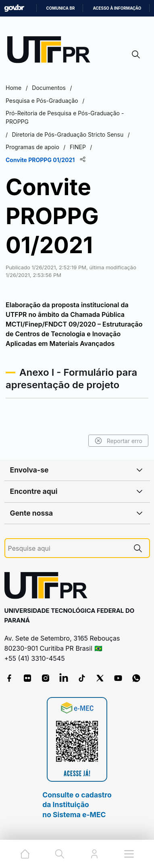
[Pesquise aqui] (67, 548)
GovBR (14, 8)
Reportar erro (118, 441)
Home (14, 88)
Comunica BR (61, 8)
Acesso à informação (117, 8)
